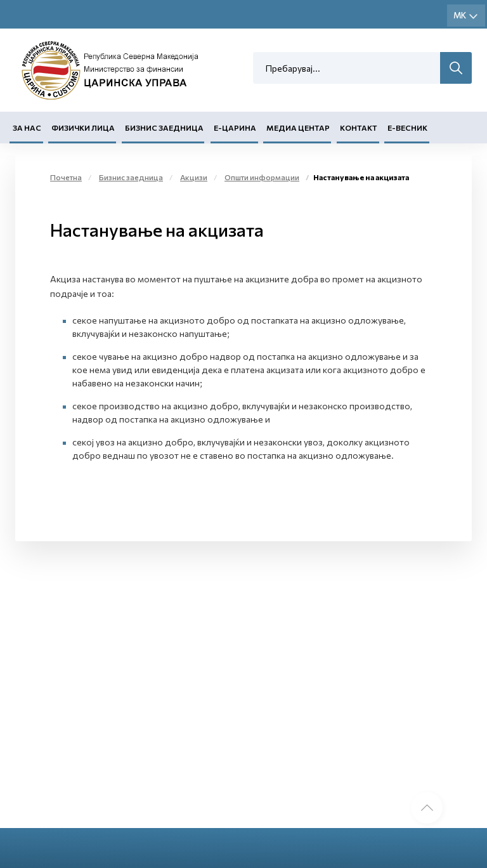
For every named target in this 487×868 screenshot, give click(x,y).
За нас (27, 128)
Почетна (66, 177)
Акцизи (194, 177)
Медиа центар (298, 128)
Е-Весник (407, 128)
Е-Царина (235, 128)
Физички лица (83, 128)
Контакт (359, 128)
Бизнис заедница (164, 128)
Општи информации (262, 177)
